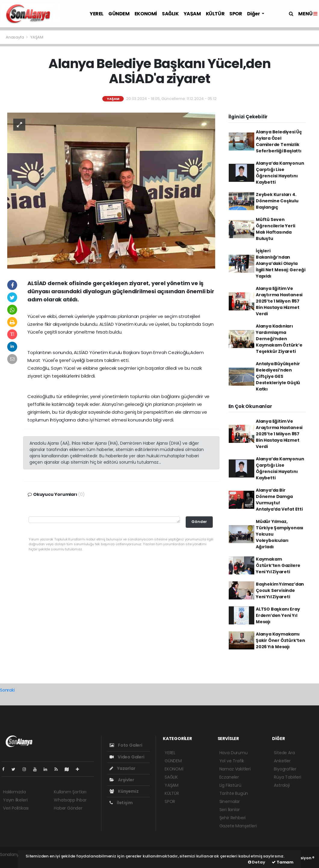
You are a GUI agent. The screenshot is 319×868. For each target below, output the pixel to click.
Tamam (283, 862)
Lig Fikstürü (230, 785)
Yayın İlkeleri (15, 800)
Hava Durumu (234, 753)
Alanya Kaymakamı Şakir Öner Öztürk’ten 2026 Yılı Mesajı (280, 640)
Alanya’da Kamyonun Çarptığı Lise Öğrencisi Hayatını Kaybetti (280, 173)
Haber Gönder (68, 808)
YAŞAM (192, 14)
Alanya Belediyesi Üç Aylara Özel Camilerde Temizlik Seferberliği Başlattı (279, 141)
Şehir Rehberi (233, 818)
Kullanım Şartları (70, 792)
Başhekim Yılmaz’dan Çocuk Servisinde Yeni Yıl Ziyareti (280, 590)
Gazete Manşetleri (238, 826)
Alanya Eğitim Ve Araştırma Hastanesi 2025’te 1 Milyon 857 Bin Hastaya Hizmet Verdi (279, 301)
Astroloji (282, 785)
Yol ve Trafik (232, 761)
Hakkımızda (14, 792)
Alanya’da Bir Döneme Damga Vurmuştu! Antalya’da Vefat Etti (279, 500)
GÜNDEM (119, 14)
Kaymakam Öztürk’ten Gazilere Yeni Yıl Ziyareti (278, 565)
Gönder (199, 522)
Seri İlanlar (230, 810)
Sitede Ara (284, 753)
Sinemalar (230, 801)
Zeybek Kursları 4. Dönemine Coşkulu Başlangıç (277, 201)
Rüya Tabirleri (287, 777)
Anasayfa (15, 37)
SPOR (236, 14)
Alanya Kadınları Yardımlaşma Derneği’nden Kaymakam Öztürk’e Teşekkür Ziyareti (279, 339)
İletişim (121, 803)
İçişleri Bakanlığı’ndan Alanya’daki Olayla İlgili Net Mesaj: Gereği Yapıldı (280, 263)
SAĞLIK (170, 14)
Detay (257, 862)
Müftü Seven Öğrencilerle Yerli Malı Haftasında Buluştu (276, 229)
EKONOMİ (146, 14)
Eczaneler (229, 777)
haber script (12, 861)
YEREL (97, 14)
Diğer (254, 14)
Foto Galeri (126, 745)
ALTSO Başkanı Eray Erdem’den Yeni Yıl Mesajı (278, 615)
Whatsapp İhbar (70, 800)
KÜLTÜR (215, 14)
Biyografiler (285, 769)
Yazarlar (122, 768)
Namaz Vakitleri (235, 769)
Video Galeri (127, 757)
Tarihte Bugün (234, 793)
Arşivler (122, 780)
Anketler (282, 761)
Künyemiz (124, 791)
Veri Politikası (16, 808)
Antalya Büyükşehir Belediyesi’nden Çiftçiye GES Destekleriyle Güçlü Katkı (278, 376)
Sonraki (7, 690)
